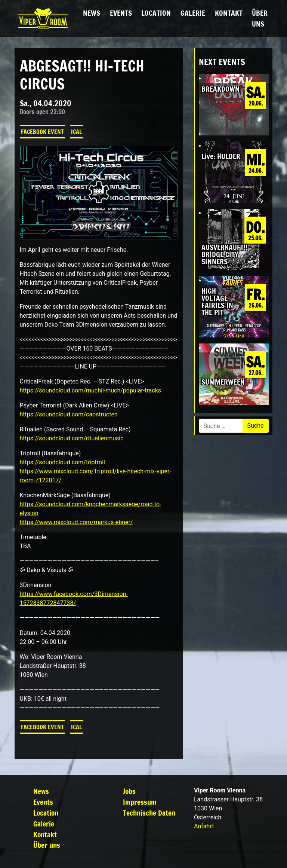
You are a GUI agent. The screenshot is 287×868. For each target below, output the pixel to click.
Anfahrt (204, 826)
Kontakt (229, 13)
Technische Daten (149, 813)
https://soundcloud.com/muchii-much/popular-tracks (91, 390)
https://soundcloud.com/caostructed (69, 414)
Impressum (140, 802)
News (92, 13)
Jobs (129, 791)
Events (121, 13)
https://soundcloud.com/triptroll (62, 462)
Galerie (193, 13)
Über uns (260, 18)
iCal (77, 132)
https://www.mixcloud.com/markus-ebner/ (76, 522)
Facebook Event (42, 132)
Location (156, 13)
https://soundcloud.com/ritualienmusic (72, 438)
